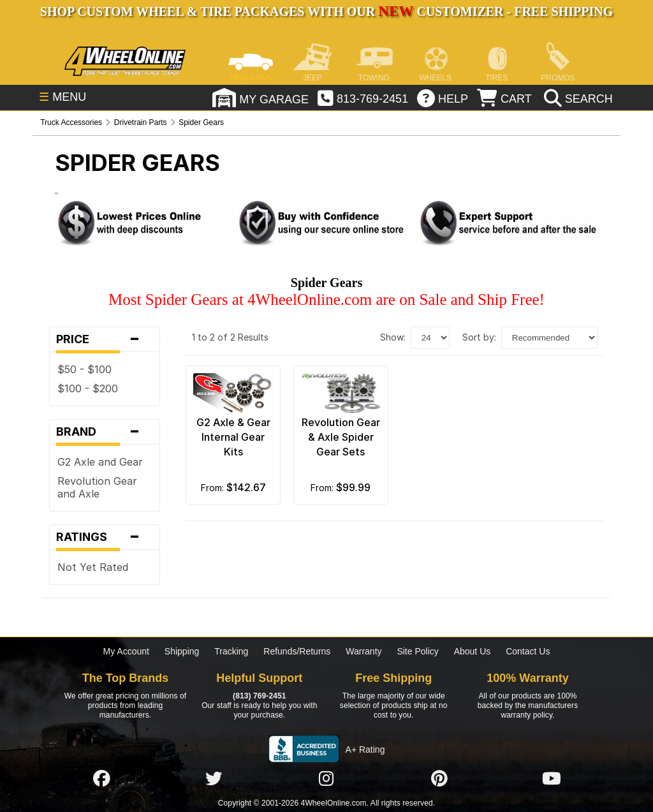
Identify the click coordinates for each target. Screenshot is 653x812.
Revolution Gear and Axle (97, 487)
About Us (473, 651)
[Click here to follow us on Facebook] (101, 778)
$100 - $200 (88, 388)
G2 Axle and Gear (100, 462)
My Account (126, 651)
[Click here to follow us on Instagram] (326, 778)
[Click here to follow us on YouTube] (552, 778)
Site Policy (417, 651)
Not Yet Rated (93, 567)
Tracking (231, 651)
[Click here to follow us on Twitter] (214, 778)
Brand (105, 432)
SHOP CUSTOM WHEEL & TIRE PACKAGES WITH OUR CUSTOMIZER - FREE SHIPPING (326, 11)
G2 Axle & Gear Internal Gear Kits (233, 437)
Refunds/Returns (297, 651)
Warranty (363, 651)
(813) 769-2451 (259, 696)
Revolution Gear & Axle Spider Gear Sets (341, 437)
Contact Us (528, 651)
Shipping (182, 651)
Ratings (105, 537)
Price (105, 339)
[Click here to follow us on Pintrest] (439, 778)
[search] (577, 99)
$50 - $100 (84, 369)
